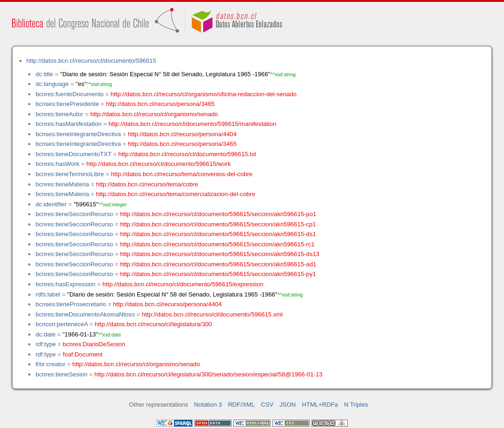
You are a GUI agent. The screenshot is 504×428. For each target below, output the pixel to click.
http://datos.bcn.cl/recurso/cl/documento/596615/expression (183, 284)
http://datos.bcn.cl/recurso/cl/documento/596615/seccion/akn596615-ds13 (220, 254)
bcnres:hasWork (57, 164)
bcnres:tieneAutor (59, 114)
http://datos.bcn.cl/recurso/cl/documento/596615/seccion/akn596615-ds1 (218, 234)
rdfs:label (48, 294)
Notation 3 (208, 405)
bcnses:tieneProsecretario (71, 304)
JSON (288, 405)
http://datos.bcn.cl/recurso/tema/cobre (147, 184)
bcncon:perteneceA (61, 324)
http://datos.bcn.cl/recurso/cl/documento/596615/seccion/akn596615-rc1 (217, 244)
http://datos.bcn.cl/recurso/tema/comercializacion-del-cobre (176, 194)
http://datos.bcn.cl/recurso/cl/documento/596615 (91, 61)
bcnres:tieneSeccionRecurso (74, 214)
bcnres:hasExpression (65, 284)
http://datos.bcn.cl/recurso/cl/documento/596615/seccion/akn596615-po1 (218, 214)
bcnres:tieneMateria (62, 184)
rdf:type (46, 344)
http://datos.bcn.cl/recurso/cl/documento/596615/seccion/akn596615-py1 (218, 274)
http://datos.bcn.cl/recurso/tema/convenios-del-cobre (182, 174)
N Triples (356, 405)
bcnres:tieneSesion (61, 374)
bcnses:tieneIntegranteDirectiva (78, 134)
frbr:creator (50, 364)
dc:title (44, 74)
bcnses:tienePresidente (67, 104)
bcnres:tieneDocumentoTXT (73, 154)
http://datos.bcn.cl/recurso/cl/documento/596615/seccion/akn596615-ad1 (218, 264)
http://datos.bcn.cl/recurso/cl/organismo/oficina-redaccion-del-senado (204, 94)
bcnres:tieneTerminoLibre (70, 174)
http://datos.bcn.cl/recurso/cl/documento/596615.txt (187, 154)
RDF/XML (241, 405)
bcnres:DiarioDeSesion (94, 344)
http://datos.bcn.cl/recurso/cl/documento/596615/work (159, 164)
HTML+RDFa (320, 405)
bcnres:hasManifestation (68, 124)
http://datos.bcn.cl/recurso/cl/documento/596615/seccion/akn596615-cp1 (218, 224)
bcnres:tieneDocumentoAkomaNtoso (85, 314)
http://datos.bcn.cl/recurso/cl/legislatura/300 (153, 324)
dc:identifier (51, 204)
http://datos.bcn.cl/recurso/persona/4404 (182, 134)
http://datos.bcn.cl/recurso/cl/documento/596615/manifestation (192, 124)
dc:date (45, 334)
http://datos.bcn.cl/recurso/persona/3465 (160, 104)
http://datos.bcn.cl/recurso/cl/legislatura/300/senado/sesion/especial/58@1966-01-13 (209, 374)
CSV (267, 405)
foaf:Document (83, 354)
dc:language (52, 84)
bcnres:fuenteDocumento (69, 94)
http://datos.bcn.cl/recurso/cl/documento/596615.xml (212, 314)
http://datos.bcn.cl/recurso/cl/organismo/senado (154, 114)
